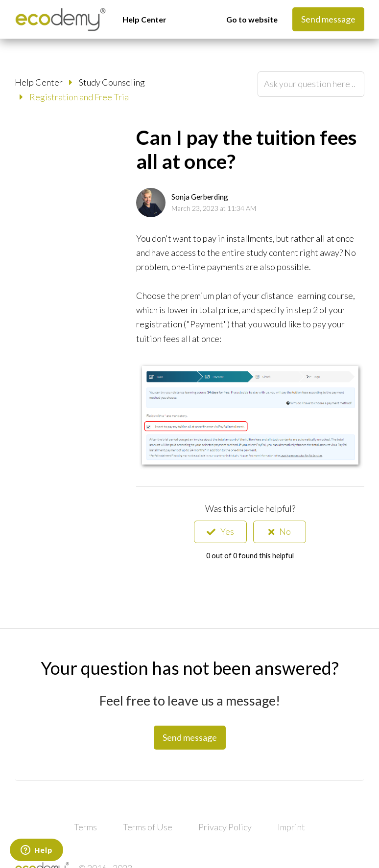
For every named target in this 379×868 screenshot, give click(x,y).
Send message (328, 19)
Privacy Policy (225, 827)
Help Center (144, 19)
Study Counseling (112, 82)
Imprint (291, 827)
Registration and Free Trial (80, 97)
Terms (85, 827)
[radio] (220, 532)
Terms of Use (148, 827)
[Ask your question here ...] (311, 84)
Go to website (252, 19)
